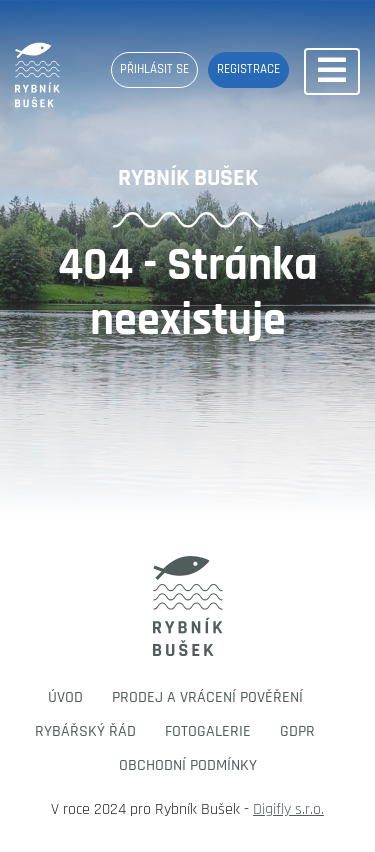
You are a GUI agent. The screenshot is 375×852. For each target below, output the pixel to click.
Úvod (65, 697)
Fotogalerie (208, 731)
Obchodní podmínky (188, 765)
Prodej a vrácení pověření (207, 697)
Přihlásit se (154, 69)
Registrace (248, 69)
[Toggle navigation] (332, 71)
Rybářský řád (85, 731)
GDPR (297, 731)
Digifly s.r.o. (288, 809)
